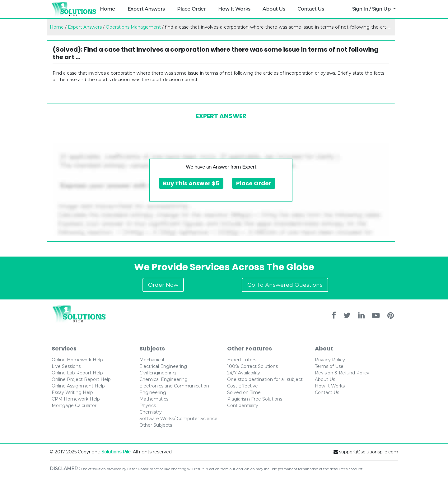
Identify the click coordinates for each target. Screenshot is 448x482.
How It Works (234, 9)
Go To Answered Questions (285, 285)
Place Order (191, 9)
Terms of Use (329, 366)
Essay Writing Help (72, 392)
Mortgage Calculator (74, 406)
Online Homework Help (77, 360)
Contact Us (311, 9)
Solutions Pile (116, 452)
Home (107, 9)
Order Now (163, 285)
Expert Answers (146, 9)
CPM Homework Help (76, 399)
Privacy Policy (330, 360)
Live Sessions (66, 366)
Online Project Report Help (81, 379)
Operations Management (133, 27)
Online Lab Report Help (77, 373)
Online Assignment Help (78, 386)
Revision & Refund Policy (342, 373)
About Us (274, 9)
